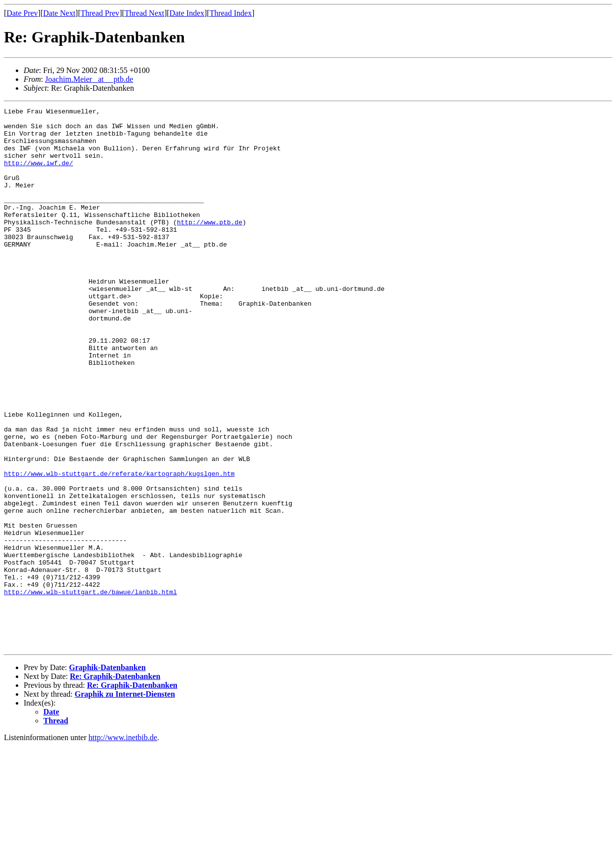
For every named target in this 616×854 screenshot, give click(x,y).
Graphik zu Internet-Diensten (125, 802)
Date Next (59, 13)
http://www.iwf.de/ (38, 175)
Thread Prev (100, 13)
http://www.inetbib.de (123, 845)
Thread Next (144, 13)
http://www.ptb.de (210, 246)
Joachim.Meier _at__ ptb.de (89, 79)
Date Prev (22, 13)
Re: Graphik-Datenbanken (115, 784)
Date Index (187, 13)
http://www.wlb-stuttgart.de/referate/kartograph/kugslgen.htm (119, 547)
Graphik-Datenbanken (107, 775)
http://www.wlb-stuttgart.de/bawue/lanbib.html (90, 689)
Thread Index (231, 13)
